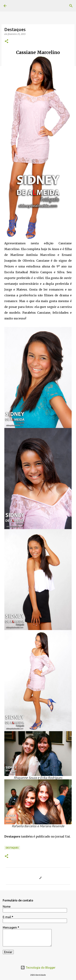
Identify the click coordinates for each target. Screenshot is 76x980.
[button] (6, 41)
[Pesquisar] (71, 6)
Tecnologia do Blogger (38, 968)
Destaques (12, 848)
